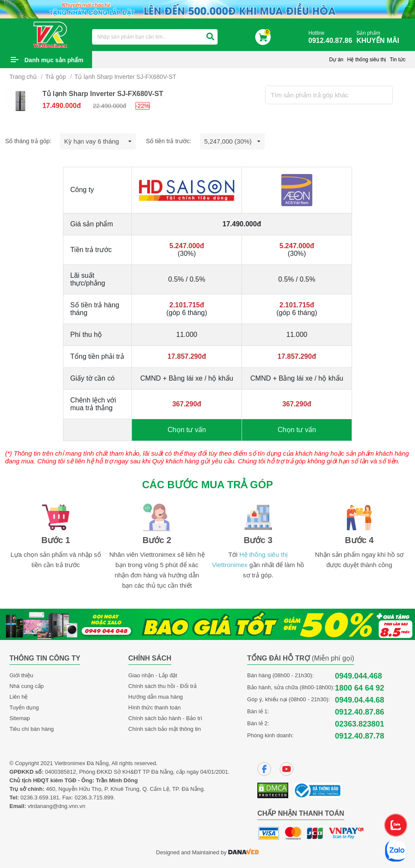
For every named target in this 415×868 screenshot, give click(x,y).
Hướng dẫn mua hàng (156, 697)
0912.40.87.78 (360, 736)
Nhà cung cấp (27, 686)
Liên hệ (18, 697)
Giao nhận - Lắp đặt (153, 675)
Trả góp (56, 77)
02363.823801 (360, 724)
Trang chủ (23, 77)
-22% (143, 106)
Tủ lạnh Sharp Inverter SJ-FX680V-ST (125, 77)
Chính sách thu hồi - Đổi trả (163, 686)
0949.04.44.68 (360, 700)
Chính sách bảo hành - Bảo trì (166, 718)
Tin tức (398, 60)
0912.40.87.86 (360, 712)
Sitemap (20, 718)
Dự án (336, 60)
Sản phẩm (380, 38)
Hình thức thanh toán (155, 707)
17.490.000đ (62, 106)
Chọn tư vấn (187, 430)
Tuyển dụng (24, 707)
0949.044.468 (358, 676)
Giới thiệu (21, 675)
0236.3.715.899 (94, 797)
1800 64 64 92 (360, 688)
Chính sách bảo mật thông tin (165, 729)
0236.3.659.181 (40, 797)
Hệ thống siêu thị (366, 60)
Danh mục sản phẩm (54, 60)
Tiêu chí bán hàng (32, 729)
